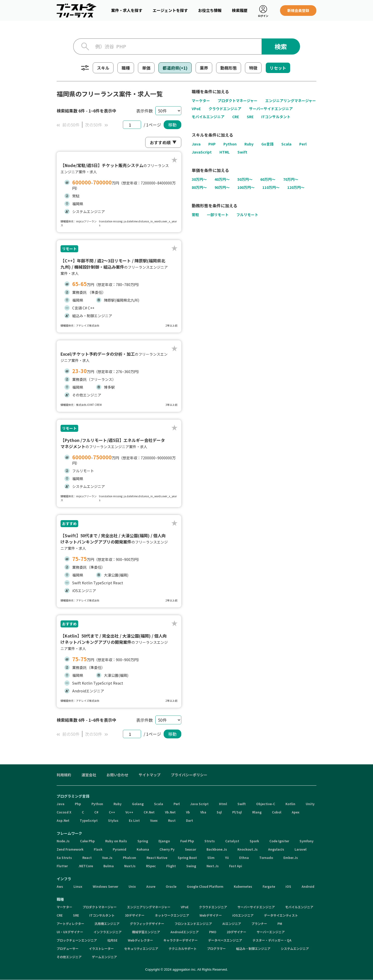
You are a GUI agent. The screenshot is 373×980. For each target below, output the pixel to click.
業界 (204, 68)
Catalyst (232, 841)
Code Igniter (279, 841)
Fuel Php (187, 841)
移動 (172, 125)
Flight (171, 866)
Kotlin (290, 804)
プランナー (259, 923)
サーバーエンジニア (271, 932)
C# (96, 812)
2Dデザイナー (237, 932)
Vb (188, 812)
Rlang (257, 812)
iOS (288, 886)
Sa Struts (64, 857)
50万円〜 (245, 180)
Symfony (307, 841)
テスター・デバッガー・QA (272, 940)
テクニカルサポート (183, 948)
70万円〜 (291, 180)
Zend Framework (70, 849)
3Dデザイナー (135, 915)
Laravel (301, 849)
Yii (227, 857)
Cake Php (87, 841)
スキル (103, 68)
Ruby (249, 144)
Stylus (113, 820)
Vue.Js (107, 857)
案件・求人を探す (127, 10)
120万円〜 (296, 188)
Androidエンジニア (185, 932)
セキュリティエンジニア (141, 948)
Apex (296, 812)
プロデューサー (68, 948)
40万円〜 (222, 180)
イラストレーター (101, 948)
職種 (126, 68)
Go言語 (267, 144)
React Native (157, 857)
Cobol (277, 812)
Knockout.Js (248, 849)
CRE (236, 117)
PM (280, 923)
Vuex (154, 820)
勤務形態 (229, 68)
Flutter (62, 866)
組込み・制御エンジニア (253, 948)
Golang (138, 804)
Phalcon (129, 857)
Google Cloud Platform (205, 886)
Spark (254, 841)
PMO (213, 932)
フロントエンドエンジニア (193, 923)
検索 (281, 46)
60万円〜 (268, 180)
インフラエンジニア (108, 932)
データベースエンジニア (225, 940)
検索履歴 (240, 10)
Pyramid (119, 849)
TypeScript (89, 820)
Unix (132, 886)
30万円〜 (199, 180)
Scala (286, 144)
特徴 (253, 68)
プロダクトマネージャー (238, 101)
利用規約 (64, 775)
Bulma (109, 866)
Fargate (269, 886)
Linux (78, 886)
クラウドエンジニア (225, 109)
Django (164, 841)
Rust (172, 820)
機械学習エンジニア (146, 932)
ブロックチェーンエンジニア (77, 940)
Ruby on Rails (116, 841)
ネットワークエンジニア (172, 915)
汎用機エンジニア (107, 923)
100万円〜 (246, 188)
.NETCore (86, 866)
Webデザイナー (211, 915)
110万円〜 (271, 188)
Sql (219, 812)
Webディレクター (140, 940)
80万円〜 (199, 188)
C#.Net (149, 812)
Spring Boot (187, 857)
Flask (98, 849)
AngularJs (276, 849)
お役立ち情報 (210, 10)
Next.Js (213, 866)
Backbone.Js (217, 849)
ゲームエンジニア (104, 957)
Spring (143, 841)
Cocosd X (64, 812)
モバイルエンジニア (208, 117)
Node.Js (63, 841)
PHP (212, 144)
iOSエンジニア (243, 915)
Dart (189, 820)
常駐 (195, 215)
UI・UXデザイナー (70, 932)
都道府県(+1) (175, 68)
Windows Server (105, 886)
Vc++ (129, 812)
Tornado (266, 857)
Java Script (199, 804)
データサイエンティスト (281, 915)
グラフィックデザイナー (147, 923)
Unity (310, 804)
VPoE (196, 109)
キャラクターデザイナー (181, 940)
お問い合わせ (117, 775)
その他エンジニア (69, 957)
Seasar (191, 849)
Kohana (143, 849)
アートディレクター (70, 923)
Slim (211, 857)
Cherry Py (167, 849)
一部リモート (218, 215)
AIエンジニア (232, 923)
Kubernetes (243, 886)
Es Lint (134, 820)
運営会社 (89, 775)
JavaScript (202, 152)
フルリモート (247, 215)
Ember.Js (291, 857)
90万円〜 (222, 188)
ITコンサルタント (276, 117)
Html (223, 804)
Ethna (244, 857)
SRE (250, 117)
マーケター (201, 101)
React (87, 857)
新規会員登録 (298, 10)
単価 (146, 68)
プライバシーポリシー (189, 775)
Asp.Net (63, 820)
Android (308, 886)
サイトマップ (150, 775)
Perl (303, 144)
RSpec (151, 866)
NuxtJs (130, 866)
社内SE (112, 940)
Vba (203, 812)
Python (230, 144)
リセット (278, 68)
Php (78, 804)
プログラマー (216, 948)
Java (196, 144)
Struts (210, 841)
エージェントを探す (170, 10)
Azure (151, 886)
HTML (225, 152)
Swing (191, 866)
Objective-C (266, 804)
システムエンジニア (295, 948)
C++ (112, 812)
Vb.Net (170, 812)
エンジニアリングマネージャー (291, 101)
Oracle (171, 886)
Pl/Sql (237, 812)
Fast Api (236, 866)
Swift (242, 152)
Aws (60, 886)
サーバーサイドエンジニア (271, 109)
